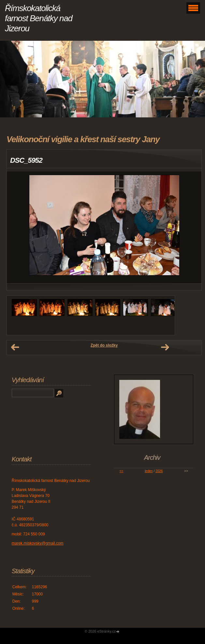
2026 (159, 471)
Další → (165, 347)
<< (122, 471)
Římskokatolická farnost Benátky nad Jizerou (39, 18)
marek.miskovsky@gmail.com (38, 543)
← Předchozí (15, 347)
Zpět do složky (104, 345)
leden (149, 471)
